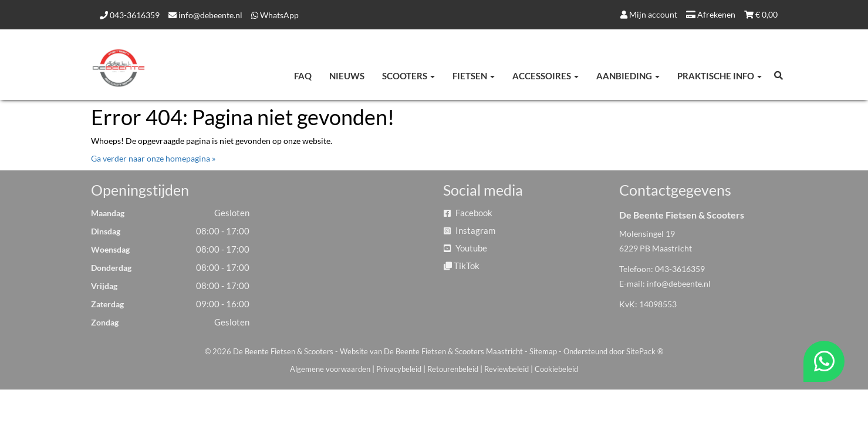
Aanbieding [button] (628, 76)
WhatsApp (275, 15)
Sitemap (543, 351)
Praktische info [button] (720, 76)
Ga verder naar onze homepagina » (153, 158)
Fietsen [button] (474, 76)
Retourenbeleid (453, 369)
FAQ (303, 76)
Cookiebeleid (556, 369)
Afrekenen (711, 14)
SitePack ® (645, 351)
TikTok (462, 266)
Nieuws (347, 76)
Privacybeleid (399, 369)
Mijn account (649, 14)
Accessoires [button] (546, 76)
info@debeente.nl (205, 15)
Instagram (470, 230)
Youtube (465, 248)
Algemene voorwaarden (330, 369)
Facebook (468, 213)
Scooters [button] (408, 76)
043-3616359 (130, 15)
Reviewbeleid (506, 369)
